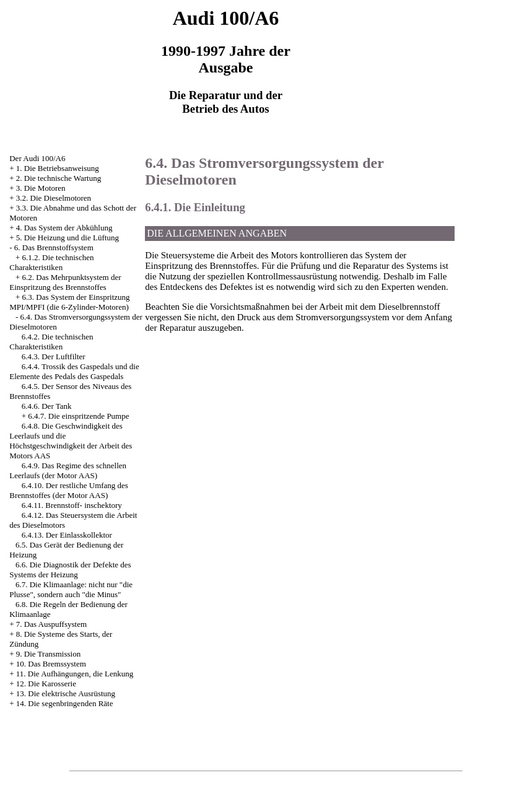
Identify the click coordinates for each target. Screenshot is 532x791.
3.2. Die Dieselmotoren (54, 198)
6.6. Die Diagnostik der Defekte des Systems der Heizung (70, 570)
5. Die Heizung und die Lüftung (68, 238)
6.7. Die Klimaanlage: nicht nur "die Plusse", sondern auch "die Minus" (71, 589)
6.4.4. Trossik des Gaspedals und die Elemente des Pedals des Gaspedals (74, 371)
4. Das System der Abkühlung (64, 228)
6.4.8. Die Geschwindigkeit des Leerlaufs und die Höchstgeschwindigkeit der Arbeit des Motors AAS (71, 441)
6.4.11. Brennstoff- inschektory (72, 505)
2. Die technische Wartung (59, 178)
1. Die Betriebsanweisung (58, 168)
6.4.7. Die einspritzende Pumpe (78, 416)
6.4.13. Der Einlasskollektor (67, 535)
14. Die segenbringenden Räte (65, 703)
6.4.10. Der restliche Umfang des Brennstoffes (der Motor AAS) (69, 490)
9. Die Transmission (48, 654)
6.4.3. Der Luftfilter (54, 356)
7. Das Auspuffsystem (51, 624)
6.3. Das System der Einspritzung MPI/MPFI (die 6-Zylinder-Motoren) (69, 302)
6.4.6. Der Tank (47, 406)
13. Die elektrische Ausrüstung (66, 693)
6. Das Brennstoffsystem (54, 247)
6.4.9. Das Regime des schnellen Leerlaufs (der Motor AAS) (68, 470)
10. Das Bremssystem (51, 664)
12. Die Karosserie (46, 684)
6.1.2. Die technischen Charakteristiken (51, 262)
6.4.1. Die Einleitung (195, 207)
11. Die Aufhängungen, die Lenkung (75, 674)
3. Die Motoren (41, 188)
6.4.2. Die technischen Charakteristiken (51, 342)
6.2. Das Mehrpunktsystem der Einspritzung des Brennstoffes (65, 282)
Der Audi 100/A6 (37, 158)
